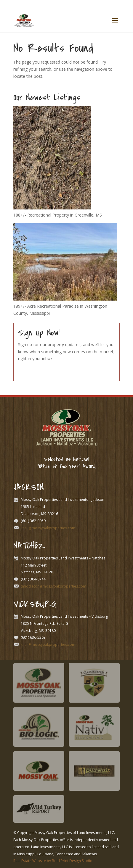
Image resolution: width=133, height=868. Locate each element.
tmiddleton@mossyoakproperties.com (53, 586)
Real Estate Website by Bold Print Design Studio (53, 861)
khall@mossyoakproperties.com (48, 528)
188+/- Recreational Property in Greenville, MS (58, 215)
